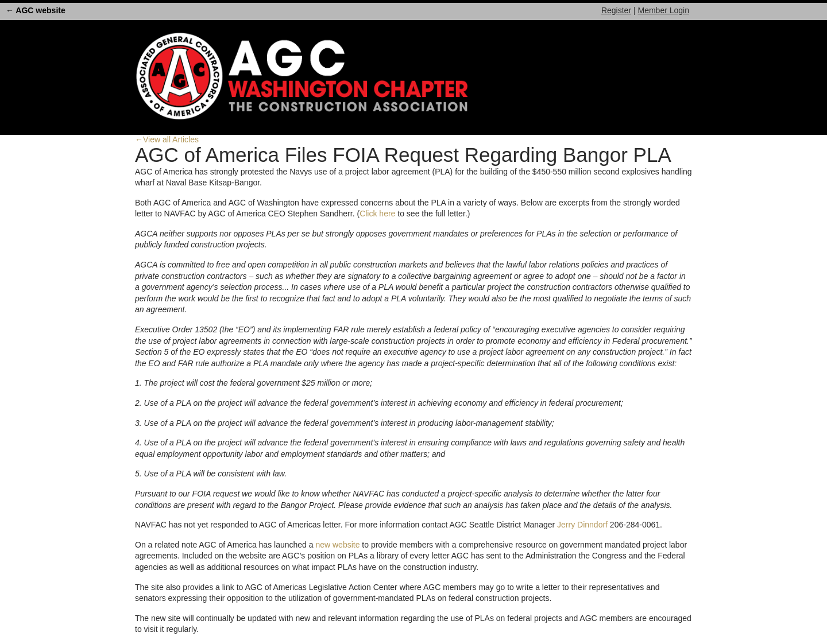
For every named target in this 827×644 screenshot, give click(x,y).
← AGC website (36, 10)
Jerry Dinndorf (582, 525)
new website (337, 545)
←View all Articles (167, 139)
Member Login (664, 10)
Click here (377, 214)
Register (616, 10)
